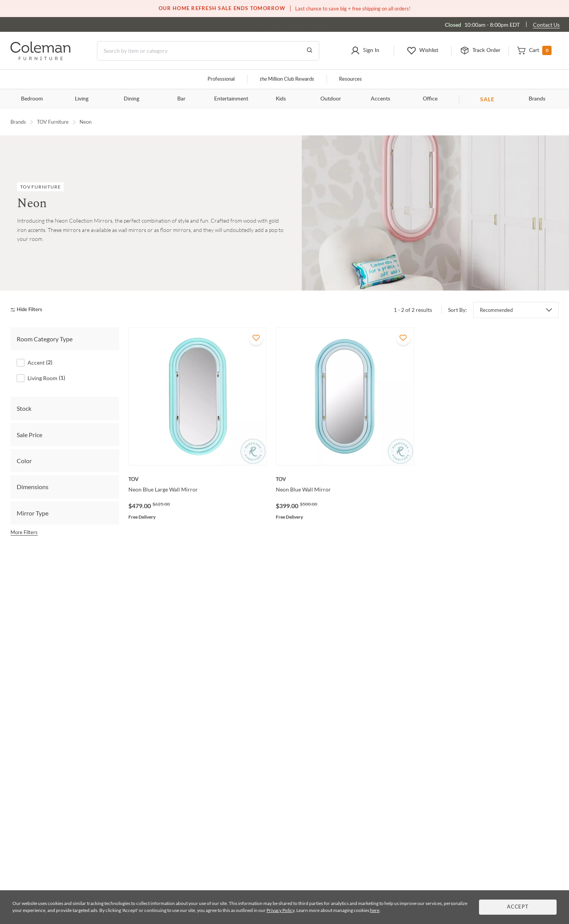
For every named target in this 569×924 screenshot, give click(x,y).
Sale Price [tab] (29, 435)
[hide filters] (29, 310)
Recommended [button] (496, 310)
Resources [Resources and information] (350, 79)
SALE (487, 99)
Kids (281, 99)
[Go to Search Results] (310, 51)
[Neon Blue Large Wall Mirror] (197, 479)
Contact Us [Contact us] (546, 25)
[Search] (208, 51)
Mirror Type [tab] (33, 513)
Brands (537, 99)
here (375, 910)
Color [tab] (24, 461)
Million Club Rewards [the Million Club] (287, 79)
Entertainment (231, 99)
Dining (131, 99)
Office (430, 99)
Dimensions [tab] (33, 487)
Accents (380, 99)
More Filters (24, 532)
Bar (181, 99)
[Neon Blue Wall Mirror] (345, 479)
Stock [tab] (24, 408)
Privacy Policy (280, 910)
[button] (365, 51)
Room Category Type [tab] (45, 339)
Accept (518, 907)
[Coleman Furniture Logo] (41, 58)
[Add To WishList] (256, 338)
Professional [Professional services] (221, 79)
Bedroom (32, 99)
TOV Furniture (53, 122)
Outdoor (331, 99)
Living (82, 99)
